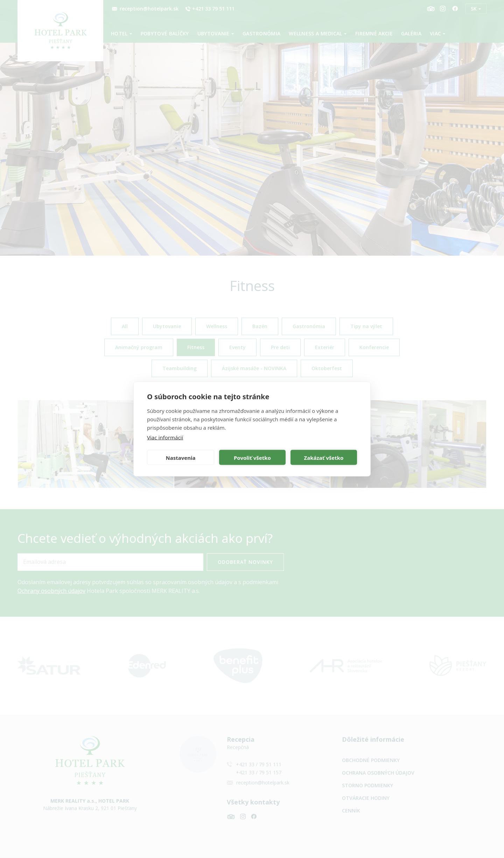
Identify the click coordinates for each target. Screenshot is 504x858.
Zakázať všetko (324, 457)
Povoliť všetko (252, 457)
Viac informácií (165, 437)
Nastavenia (181, 457)
